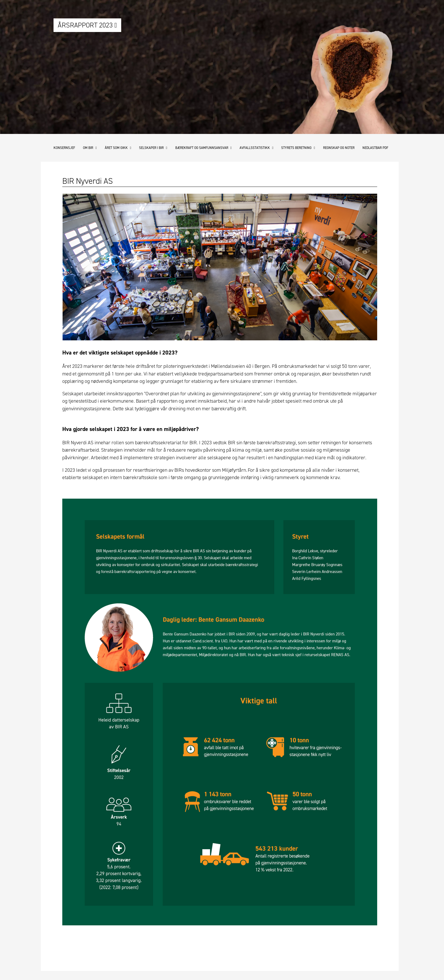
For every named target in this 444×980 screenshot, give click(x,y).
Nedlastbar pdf (375, 148)
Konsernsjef (64, 148)
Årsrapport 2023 (87, 25)
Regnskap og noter (339, 148)
